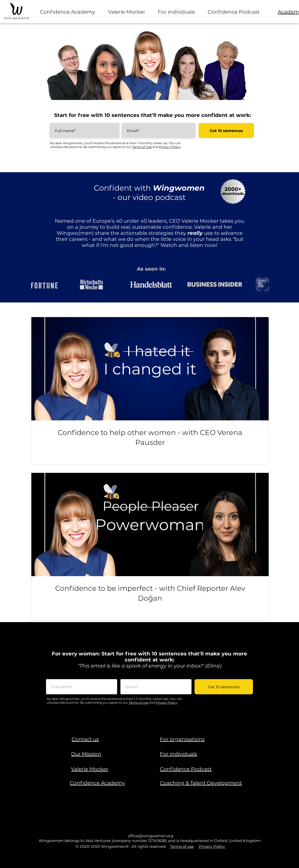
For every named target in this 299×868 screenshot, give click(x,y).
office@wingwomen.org (151, 836)
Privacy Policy (170, 147)
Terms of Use (142, 147)
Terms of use (182, 846)
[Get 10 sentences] (226, 131)
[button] (85, 739)
